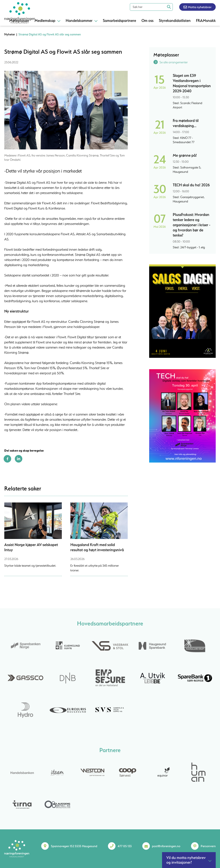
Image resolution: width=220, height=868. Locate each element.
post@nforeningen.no (166, 846)
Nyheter (10, 34)
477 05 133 (125, 846)
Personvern (208, 846)
